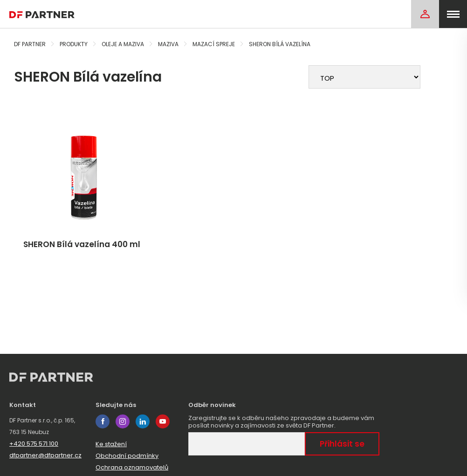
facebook (103, 421)
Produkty (74, 44)
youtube (163, 421)
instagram (123, 421)
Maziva (168, 44)
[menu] (453, 14)
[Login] (425, 14)
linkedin (143, 421)
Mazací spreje (214, 44)
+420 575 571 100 (34, 444)
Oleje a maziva (123, 44)
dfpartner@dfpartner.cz (45, 455)
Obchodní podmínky (127, 456)
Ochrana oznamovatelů (132, 467)
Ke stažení (111, 444)
